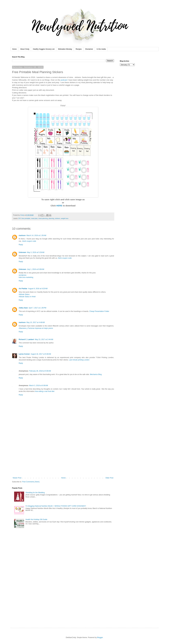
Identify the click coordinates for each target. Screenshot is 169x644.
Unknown (22, 252)
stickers (58, 218)
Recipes (79, 49)
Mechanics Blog (96, 374)
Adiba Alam (23, 308)
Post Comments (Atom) (31, 482)
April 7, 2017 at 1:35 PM (37, 308)
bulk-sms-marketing (26, 277)
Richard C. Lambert (26, 339)
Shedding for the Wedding (35, 493)
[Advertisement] (63, 456)
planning (51, 218)
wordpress (23, 275)
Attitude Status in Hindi (27, 297)
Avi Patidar (23, 289)
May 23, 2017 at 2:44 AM (44, 339)
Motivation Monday (65, 49)
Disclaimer (89, 49)
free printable (26, 218)
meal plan (34, 218)
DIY (20, 218)
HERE (60, 206)
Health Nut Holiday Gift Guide (36, 519)
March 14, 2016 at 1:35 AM (36, 235)
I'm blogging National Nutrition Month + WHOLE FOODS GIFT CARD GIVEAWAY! (56, 506)
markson (22, 235)
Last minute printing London (79, 360)
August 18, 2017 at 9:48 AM (41, 354)
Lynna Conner (24, 354)
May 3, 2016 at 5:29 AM (36, 252)
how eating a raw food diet (45, 391)
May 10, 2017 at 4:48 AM (36, 322)
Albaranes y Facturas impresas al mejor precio (36, 328)
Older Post (109, 478)
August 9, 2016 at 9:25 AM (38, 289)
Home (14, 49)
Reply (21, 245)
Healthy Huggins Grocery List (44, 49)
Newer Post (17, 478)
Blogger (100, 637)
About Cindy (25, 49)
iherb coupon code (29, 241)
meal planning (43, 218)
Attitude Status (24, 294)
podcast (64, 80)
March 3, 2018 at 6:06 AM (39, 386)
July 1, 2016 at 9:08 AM (36, 269)
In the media (101, 49)
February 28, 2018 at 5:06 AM (40, 371)
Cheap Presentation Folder (99, 311)
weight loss (65, 218)
